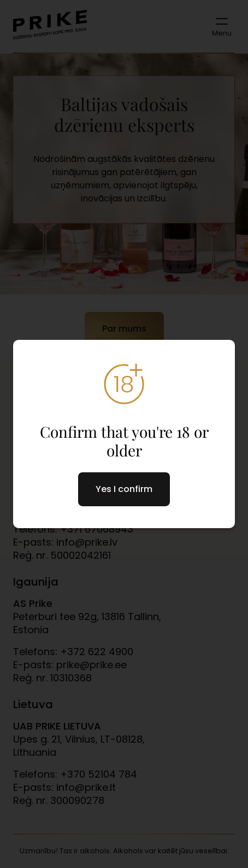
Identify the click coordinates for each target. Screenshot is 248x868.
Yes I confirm (124, 489)
